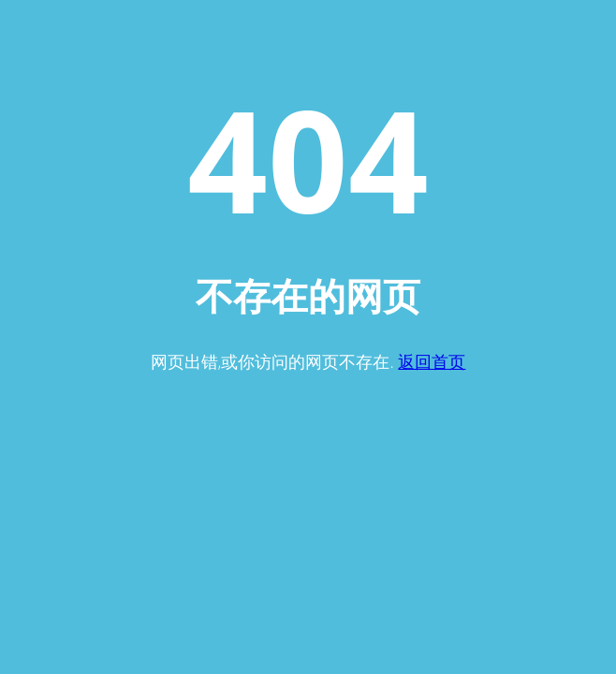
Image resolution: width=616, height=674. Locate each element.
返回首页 (432, 361)
